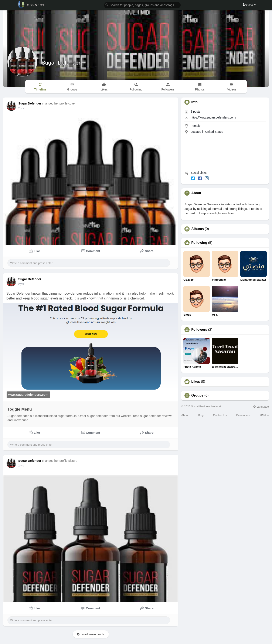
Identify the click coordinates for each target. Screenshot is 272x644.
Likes (196, 382)
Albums (198, 229)
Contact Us (220, 415)
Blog (201, 415)
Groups (197, 395)
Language (261, 407)
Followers (199, 330)
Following (199, 243)
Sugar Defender (61, 63)
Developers (243, 415)
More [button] (264, 415)
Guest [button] (249, 5)
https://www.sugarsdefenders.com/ (213, 117)
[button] (142, 5)
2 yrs (21, 108)
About (185, 415)
